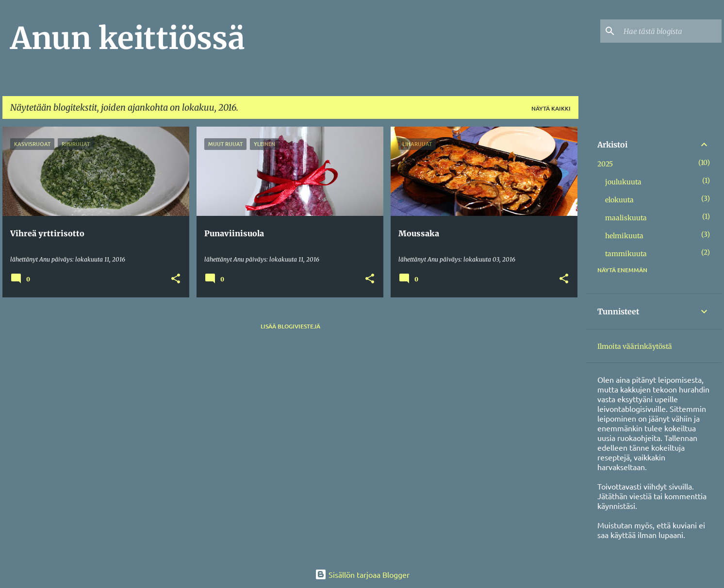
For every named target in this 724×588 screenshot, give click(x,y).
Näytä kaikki (551, 108)
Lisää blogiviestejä (290, 326)
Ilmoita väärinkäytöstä (635, 346)
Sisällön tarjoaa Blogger (362, 574)
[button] (176, 279)
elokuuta (619, 200)
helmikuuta (624, 236)
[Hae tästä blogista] (671, 31)
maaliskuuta (626, 218)
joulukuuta (623, 182)
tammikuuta (626, 254)
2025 (605, 164)
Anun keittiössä (128, 38)
